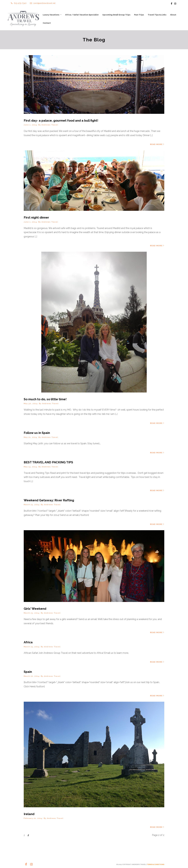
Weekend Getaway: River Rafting (49, 500)
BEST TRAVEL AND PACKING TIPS (48, 462)
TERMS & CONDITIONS (156, 864)
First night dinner (36, 217)
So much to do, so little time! (45, 399)
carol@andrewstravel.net (43, 3)
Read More (157, 144)
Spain (28, 672)
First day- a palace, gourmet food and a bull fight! (61, 120)
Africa (28, 642)
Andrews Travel (50, 125)
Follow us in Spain (37, 433)
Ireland (29, 814)
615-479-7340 (19, 3)
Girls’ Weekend (35, 609)
